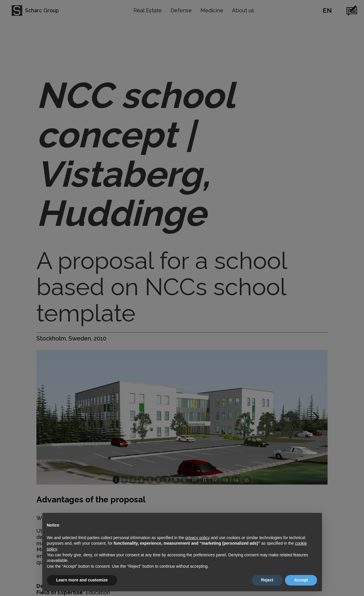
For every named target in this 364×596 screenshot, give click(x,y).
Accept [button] (301, 580)
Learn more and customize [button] (82, 580)
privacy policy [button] (198, 538)
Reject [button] (267, 580)
